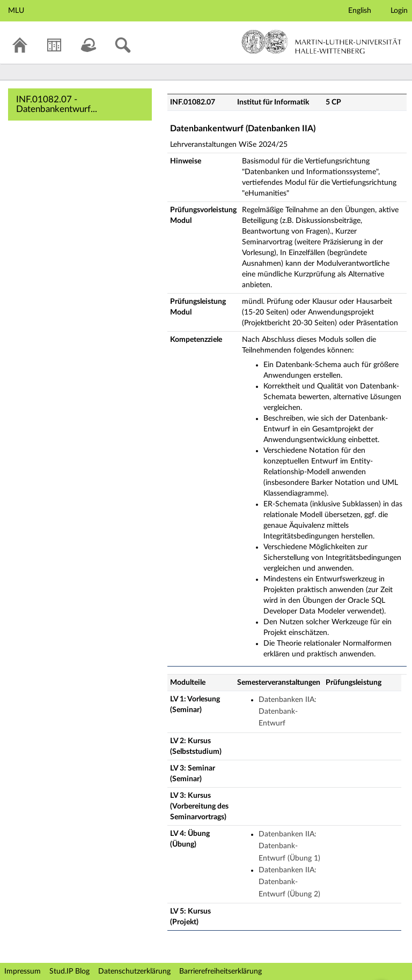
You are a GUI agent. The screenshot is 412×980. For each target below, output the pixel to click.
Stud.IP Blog (69, 971)
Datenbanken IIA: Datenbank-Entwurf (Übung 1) (289, 846)
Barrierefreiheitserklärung (220, 971)
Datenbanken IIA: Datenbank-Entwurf (288, 712)
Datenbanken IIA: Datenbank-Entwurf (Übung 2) (289, 882)
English (360, 11)
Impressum (23, 971)
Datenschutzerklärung (134, 971)
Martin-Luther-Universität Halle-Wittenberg (322, 42)
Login (399, 11)
